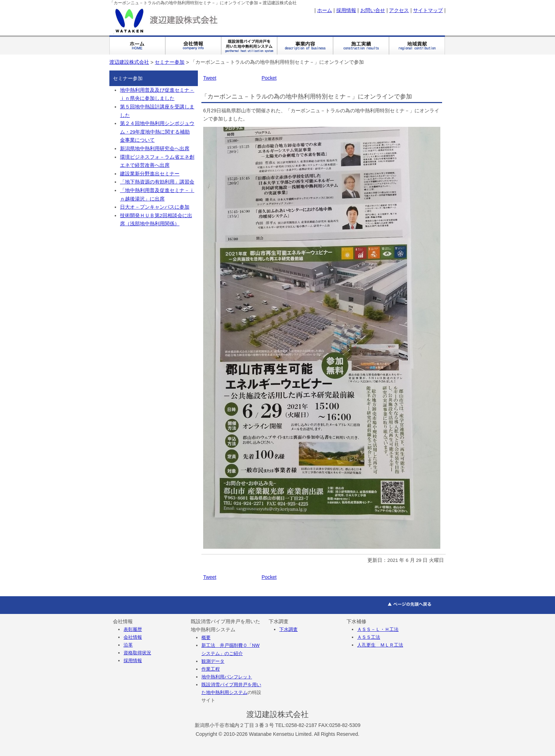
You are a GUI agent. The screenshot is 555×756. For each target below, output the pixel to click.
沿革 (128, 645)
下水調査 (288, 629)
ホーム (325, 10)
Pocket (269, 78)
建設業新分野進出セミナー (150, 174)
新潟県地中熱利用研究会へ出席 (155, 149)
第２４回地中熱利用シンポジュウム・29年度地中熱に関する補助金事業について (157, 132)
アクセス (399, 10)
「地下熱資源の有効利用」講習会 (157, 182)
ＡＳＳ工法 (369, 637)
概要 (206, 637)
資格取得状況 (137, 653)
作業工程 (211, 669)
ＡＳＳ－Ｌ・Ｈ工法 (378, 629)
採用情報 (346, 10)
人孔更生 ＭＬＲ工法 (380, 645)
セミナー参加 (170, 62)
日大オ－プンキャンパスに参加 (155, 207)
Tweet (210, 78)
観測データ (213, 661)
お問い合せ (373, 10)
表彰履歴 (133, 629)
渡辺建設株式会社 (129, 62)
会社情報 (133, 637)
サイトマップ (428, 10)
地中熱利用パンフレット (227, 677)
